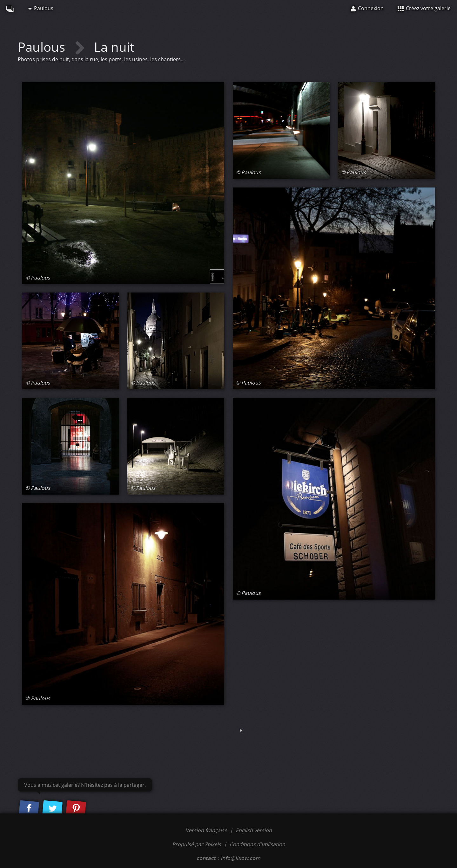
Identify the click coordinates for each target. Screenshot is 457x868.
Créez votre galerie (424, 8)
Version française (207, 830)
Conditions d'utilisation (257, 844)
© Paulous (38, 278)
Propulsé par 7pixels (197, 844)
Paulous (41, 8)
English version (254, 830)
